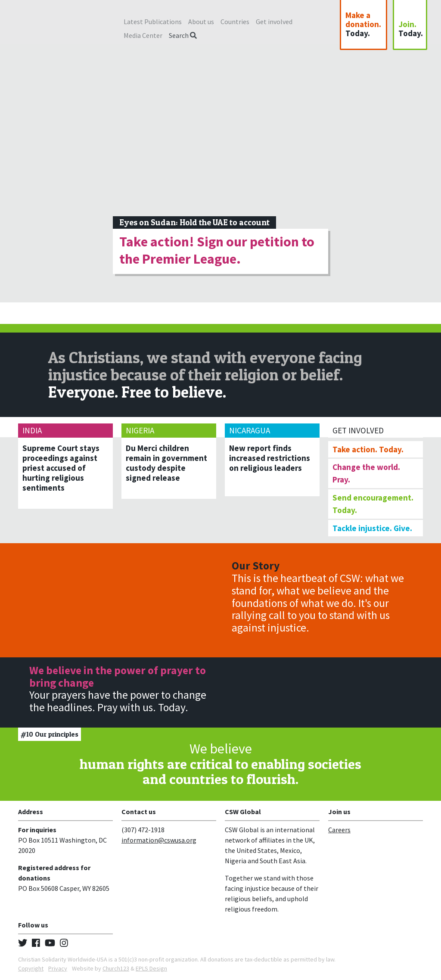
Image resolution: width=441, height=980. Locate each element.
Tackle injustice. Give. (372, 528)
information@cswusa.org (159, 840)
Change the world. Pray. (366, 473)
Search (183, 35)
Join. (411, 29)
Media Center (143, 35)
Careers (339, 830)
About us (201, 22)
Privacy (58, 968)
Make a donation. (363, 24)
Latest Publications (153, 22)
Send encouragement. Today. (373, 504)
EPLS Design (151, 968)
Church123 (116, 968)
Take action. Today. (368, 449)
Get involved (274, 22)
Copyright (31, 968)
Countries (235, 22)
